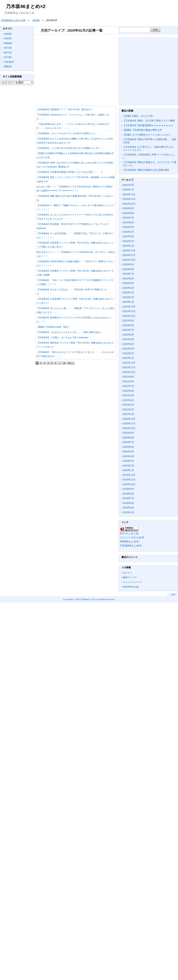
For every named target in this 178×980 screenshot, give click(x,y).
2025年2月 (128, 185)
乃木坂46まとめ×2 (26, 6)
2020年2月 (128, 466)
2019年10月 (129, 484)
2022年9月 (128, 321)
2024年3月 (128, 236)
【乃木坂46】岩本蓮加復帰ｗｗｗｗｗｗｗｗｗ (148, 125)
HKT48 (8, 48)
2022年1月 (128, 358)
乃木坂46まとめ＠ (131, 546)
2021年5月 (128, 395)
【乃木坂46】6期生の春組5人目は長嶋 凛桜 (146, 170)
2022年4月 (128, 344)
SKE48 (8, 38)
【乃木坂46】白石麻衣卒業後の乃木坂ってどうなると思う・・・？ (70, 172)
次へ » (71, 363)
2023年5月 (128, 283)
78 (64, 363)
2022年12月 (129, 307)
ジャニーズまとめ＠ (132, 537)
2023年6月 (128, 279)
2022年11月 (129, 311)
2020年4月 (128, 456)
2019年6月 (128, 503)
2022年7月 (128, 330)
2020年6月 (128, 447)
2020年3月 (128, 461)
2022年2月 (128, 353)
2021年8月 (128, 381)
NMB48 (8, 43)
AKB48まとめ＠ (129, 542)
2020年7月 (128, 442)
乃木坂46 (9, 62)
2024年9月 (128, 208)
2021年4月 (128, 400)
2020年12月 (129, 419)
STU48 (8, 57)
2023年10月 (129, 260)
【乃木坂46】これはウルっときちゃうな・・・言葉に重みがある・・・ (72, 332)
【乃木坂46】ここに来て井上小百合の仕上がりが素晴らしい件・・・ (71, 148)
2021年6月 (128, 391)
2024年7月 (128, 218)
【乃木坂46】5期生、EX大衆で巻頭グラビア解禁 (149, 121)
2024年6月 (128, 222)
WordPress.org (131, 587)
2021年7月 (128, 386)
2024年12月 (129, 194)
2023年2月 (128, 297)
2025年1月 (128, 190)
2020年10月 (129, 428)
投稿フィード (130, 577)
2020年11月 (129, 423)
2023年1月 (128, 302)
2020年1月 (128, 470)
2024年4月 (128, 232)
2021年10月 (129, 372)
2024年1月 (128, 246)
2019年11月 (129, 480)
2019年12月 (129, 475)
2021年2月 (128, 409)
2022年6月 (128, 335)
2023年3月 (128, 292)
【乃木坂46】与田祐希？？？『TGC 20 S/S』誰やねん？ (65, 109)
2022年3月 (128, 349)
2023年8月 (128, 269)
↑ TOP (173, 595)
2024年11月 (129, 199)
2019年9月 (128, 489)
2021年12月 (129, 363)
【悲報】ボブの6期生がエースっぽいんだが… (147, 135)
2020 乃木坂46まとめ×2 (86, 599)
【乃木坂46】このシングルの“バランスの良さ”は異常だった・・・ (69, 133)
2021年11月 (129, 367)
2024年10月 (129, 204)
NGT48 (8, 53)
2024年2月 (128, 241)
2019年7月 (128, 498)
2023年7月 (128, 274)
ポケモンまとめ (129, 533)
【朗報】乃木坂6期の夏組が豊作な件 (142, 130)
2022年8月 (128, 325)
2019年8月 (128, 494)
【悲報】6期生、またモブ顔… (139, 116)
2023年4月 (128, 288)
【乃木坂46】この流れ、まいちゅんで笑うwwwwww (62, 337)
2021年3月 (128, 405)
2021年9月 (128, 377)
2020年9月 (128, 433)
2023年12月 (129, 250)
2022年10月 (129, 316)
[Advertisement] (75, 69)
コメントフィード (132, 582)
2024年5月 (128, 227)
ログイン (127, 573)
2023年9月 (128, 264)
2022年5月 (128, 339)
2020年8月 (128, 438)
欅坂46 (8, 66)
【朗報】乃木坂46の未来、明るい (53, 327)
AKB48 (8, 34)
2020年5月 (128, 451)
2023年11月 (129, 255)
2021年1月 (128, 414)
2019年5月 (128, 508)
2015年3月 (128, 512)
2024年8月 (128, 213)
